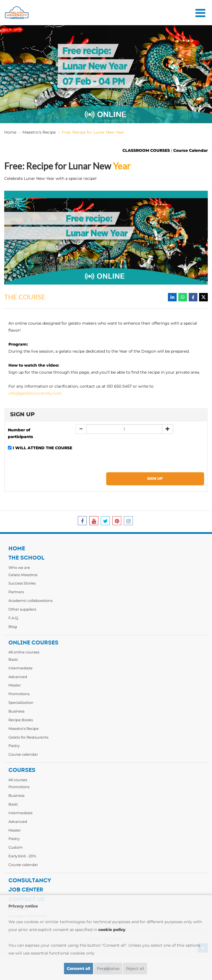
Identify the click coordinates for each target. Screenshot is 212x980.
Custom (16, 847)
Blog (13, 627)
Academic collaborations (30, 600)
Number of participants (20, 433)
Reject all (135, 969)
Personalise (108, 969)
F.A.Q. (14, 618)
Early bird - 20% (22, 856)
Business (16, 711)
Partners (16, 592)
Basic (13, 659)
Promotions (19, 694)
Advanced (18, 677)
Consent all (78, 969)
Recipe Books (21, 720)
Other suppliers (22, 609)
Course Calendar (191, 150)
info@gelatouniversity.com (35, 393)
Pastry (14, 746)
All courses (18, 780)
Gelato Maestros (23, 575)
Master (15, 685)
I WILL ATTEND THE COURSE (42, 448)
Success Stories (22, 583)
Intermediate (20, 668)
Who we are (19, 567)
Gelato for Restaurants (28, 737)
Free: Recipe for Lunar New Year (93, 132)
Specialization (21, 702)
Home (10, 132)
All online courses (24, 652)
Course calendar (23, 754)
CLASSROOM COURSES (146, 150)
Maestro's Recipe (39, 132)
